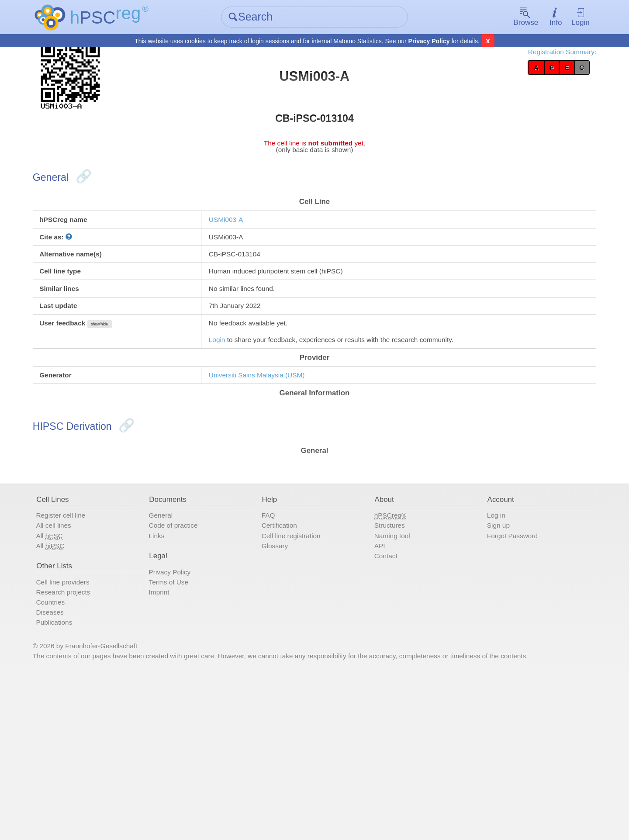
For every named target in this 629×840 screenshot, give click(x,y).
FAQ (279, 620)
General (188, 620)
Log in (478, 620)
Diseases (92, 746)
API (375, 660)
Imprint (185, 720)
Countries (93, 733)
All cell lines (97, 633)
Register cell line (106, 620)
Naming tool (391, 646)
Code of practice (204, 633)
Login (544, 18)
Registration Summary (514, 57)
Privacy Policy (429, 42)
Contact (383, 673)
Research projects (109, 720)
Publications (98, 759)
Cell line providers (109, 707)
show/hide (156, 383)
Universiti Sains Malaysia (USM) (288, 449)
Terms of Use (198, 707)
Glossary (287, 660)
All (92, 647)
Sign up (480, 633)
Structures (388, 633)
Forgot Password (499, 646)
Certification (293, 633)
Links (182, 646)
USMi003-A (248, 248)
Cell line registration (308, 646)
